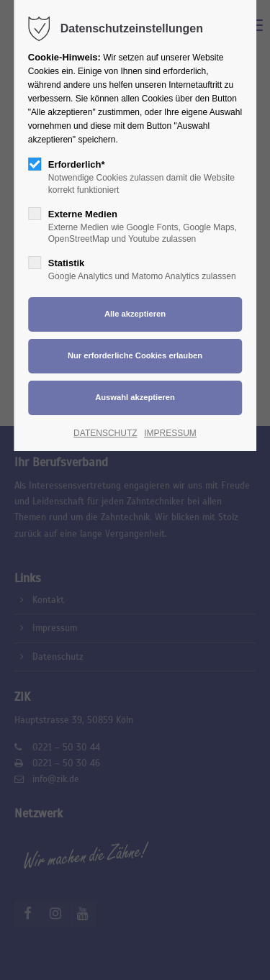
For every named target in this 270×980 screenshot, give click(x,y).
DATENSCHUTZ (105, 433)
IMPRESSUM (170, 433)
